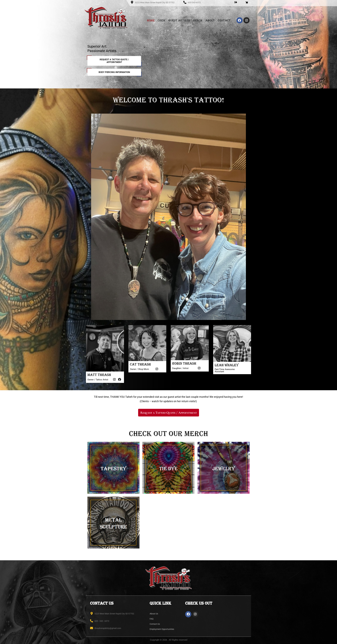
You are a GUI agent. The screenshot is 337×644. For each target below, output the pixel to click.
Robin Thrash (184, 363)
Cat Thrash (140, 364)
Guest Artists (179, 20)
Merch (198, 20)
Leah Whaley (227, 365)
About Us (154, 614)
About (210, 20)
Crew (161, 20)
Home (151, 20)
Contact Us (155, 624)
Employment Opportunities (162, 629)
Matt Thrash (99, 375)
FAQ (152, 619)
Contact (224, 20)
